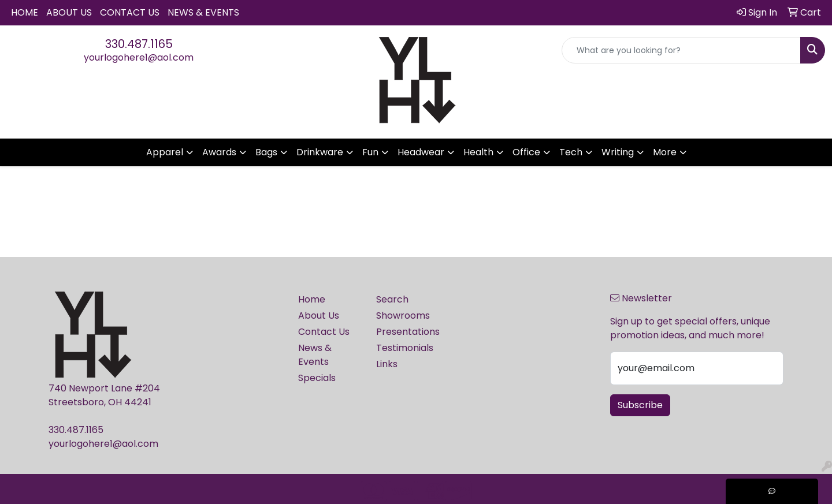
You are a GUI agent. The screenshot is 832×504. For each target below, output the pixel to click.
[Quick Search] (681, 50)
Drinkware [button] (320, 152)
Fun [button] (370, 152)
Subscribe (640, 405)
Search (392, 299)
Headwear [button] (421, 152)
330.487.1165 (139, 44)
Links (387, 364)
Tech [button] (571, 152)
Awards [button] (219, 152)
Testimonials (405, 348)
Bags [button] (266, 152)
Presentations (408, 332)
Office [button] (526, 152)
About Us (69, 12)
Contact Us (130, 12)
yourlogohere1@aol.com (139, 57)
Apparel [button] (165, 152)
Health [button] (478, 152)
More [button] (665, 152)
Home (25, 12)
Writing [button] (618, 152)
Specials (317, 378)
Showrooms (403, 316)
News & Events (203, 12)
